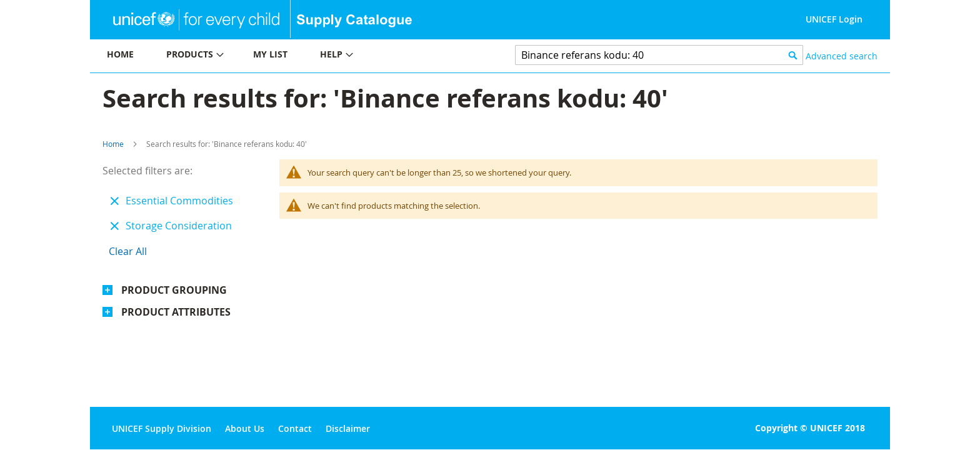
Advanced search (842, 56)
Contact (295, 428)
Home (113, 144)
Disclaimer (348, 428)
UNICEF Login (834, 19)
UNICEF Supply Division (162, 428)
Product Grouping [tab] (174, 290)
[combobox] (659, 55)
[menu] (290, 56)
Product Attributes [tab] (176, 312)
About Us (245, 428)
